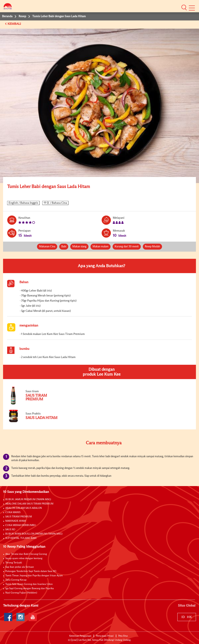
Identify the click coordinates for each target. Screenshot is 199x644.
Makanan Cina (47, 247)
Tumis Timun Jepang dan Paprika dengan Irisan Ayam (34, 576)
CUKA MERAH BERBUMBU (21, 525)
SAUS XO (10, 530)
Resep (22, 16)
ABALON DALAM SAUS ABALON (24, 508)
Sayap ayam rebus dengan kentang (24, 558)
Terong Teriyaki (14, 563)
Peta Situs (123, 636)
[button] (184, 7)
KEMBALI (15, 24)
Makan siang (79, 247)
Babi (64, 247)
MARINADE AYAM (16, 521)
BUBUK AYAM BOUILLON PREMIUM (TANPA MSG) (34, 534)
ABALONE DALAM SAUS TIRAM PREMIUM (29, 504)
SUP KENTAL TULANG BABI (21, 538)
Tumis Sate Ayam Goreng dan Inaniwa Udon (29, 584)
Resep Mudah (152, 247)
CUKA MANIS (13, 512)
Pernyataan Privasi (105, 636)
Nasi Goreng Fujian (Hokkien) (21, 593)
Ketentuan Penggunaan (80, 636)
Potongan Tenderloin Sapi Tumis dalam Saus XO (31, 571)
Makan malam (101, 247)
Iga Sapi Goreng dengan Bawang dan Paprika (30, 589)
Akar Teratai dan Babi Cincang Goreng (26, 554)
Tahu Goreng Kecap (16, 580)
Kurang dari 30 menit (127, 247)
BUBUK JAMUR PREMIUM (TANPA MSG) (28, 500)
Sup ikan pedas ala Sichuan (20, 567)
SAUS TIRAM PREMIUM (19, 517)
